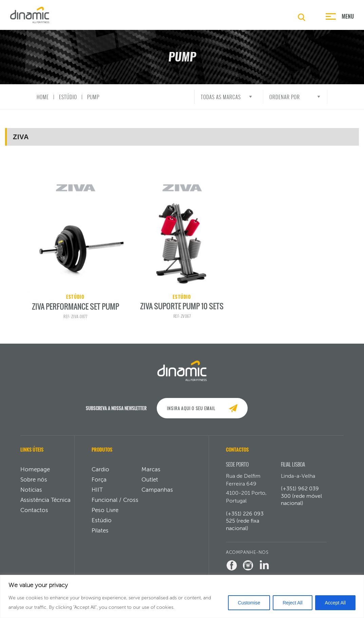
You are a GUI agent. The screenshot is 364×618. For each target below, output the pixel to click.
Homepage (35, 475)
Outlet (150, 485)
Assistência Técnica (45, 505)
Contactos (34, 515)
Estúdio (68, 97)
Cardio (100, 475)
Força (99, 485)
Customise (249, 603)
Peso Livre (105, 515)
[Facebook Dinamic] (232, 571)
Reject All (292, 603)
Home (43, 97)
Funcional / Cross (115, 505)
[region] (182, 596)
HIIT (97, 495)
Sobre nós (34, 485)
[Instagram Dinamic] (248, 571)
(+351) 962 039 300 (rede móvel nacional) (301, 501)
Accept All (335, 603)
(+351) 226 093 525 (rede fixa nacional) (245, 526)
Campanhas (157, 495)
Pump (93, 97)
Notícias (31, 495)
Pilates (100, 536)
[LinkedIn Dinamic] (264, 571)
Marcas (151, 475)
